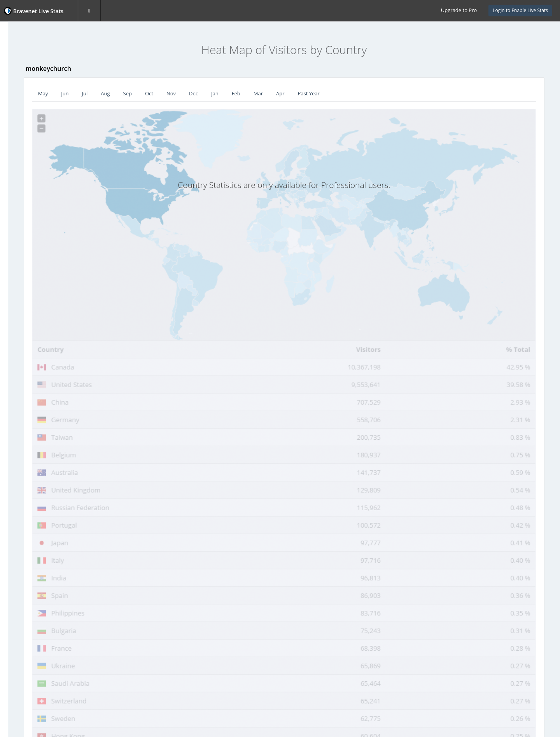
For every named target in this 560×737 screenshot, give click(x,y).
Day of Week (27, 133)
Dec (263, 93)
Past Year (379, 93)
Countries (24, 118)
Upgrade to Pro (459, 10)
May (113, 93)
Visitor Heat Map (32, 103)
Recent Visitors (30, 88)
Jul (155, 93)
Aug (176, 93)
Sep (198, 93)
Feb (306, 93)
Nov (241, 93)
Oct (219, 93)
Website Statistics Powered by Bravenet (33, 207)
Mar (328, 93)
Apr (350, 93)
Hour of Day (26, 149)
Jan (285, 93)
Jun (135, 93)
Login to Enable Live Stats (520, 10)
